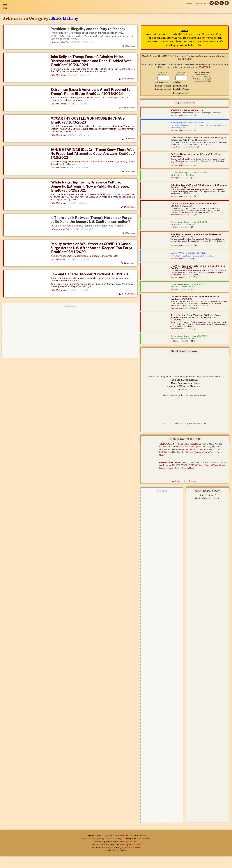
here (206, 41)
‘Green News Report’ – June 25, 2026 (189, 173)
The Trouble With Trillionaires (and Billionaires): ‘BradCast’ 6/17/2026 (195, 298)
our (203, 67)
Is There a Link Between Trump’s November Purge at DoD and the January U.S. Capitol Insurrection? (91, 220)
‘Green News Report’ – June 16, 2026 (189, 336)
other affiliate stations (193, 449)
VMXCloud (133, 842)
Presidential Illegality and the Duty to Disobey (88, 29)
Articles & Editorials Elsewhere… (185, 386)
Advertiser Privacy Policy (92, 839)
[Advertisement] (70, 331)
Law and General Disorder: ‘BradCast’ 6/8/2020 (89, 274)
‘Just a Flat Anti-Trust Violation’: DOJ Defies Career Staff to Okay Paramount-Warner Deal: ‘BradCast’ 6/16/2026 (196, 317)
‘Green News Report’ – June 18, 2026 (189, 284)
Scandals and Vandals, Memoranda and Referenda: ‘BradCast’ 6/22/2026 (196, 235)
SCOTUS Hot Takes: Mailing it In (187, 110)
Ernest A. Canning (61, 42)
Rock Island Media (143, 839)
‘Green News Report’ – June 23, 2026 (189, 222)
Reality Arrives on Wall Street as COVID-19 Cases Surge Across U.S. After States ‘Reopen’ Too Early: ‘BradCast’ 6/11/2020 (91, 248)
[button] (6, 7)
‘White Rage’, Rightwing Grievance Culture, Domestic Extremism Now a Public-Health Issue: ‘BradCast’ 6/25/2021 (90, 186)
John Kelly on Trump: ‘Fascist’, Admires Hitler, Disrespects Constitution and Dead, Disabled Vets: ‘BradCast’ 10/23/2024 (91, 61)
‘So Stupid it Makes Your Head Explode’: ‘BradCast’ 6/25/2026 (196, 155)
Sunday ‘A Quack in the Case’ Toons (187, 123)
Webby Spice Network (130, 845)
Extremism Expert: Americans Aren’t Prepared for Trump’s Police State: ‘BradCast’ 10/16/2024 (91, 92)
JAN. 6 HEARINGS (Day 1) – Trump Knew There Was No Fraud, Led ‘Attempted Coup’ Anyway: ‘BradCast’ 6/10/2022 (93, 154)
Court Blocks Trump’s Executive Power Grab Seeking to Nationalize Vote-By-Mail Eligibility (198, 139)
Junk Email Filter (132, 848)
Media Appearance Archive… (185, 383)
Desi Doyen (175, 178)
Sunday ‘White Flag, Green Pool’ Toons (189, 253)
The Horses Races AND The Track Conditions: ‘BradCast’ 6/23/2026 (194, 205)
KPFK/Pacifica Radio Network (190, 444)
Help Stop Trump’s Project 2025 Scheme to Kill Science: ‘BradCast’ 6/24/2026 (199, 186)
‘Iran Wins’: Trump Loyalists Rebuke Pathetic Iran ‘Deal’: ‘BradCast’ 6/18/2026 (198, 267)
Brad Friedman (59, 75)
